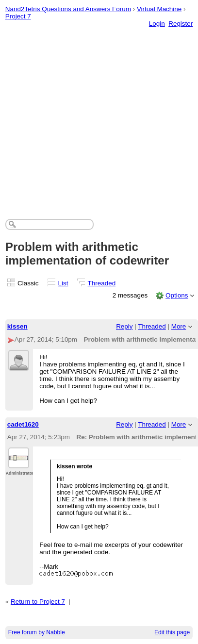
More (179, 326)
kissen (17, 326)
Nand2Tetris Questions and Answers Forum (68, 9)
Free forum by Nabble (37, 632)
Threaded (102, 283)
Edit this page (172, 632)
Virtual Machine (159, 9)
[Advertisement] (91, 113)
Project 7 (18, 16)
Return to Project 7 (38, 602)
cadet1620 (23, 424)
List (63, 283)
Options (177, 295)
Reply (124, 326)
